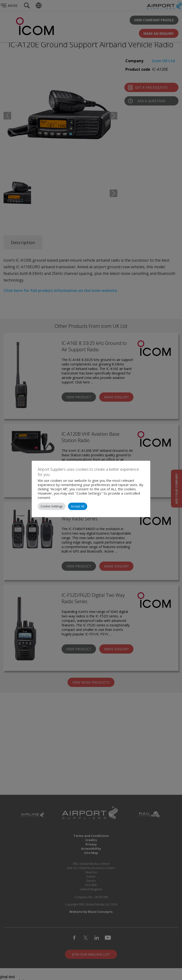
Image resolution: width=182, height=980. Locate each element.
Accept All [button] (78, 506)
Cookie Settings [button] (52, 506)
